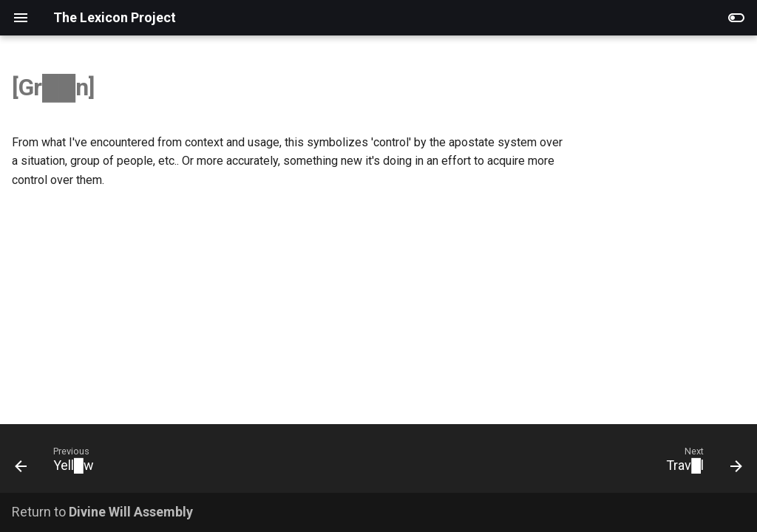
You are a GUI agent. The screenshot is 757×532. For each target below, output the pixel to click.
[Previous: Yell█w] (58, 463)
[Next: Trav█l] (700, 463)
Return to (102, 512)
